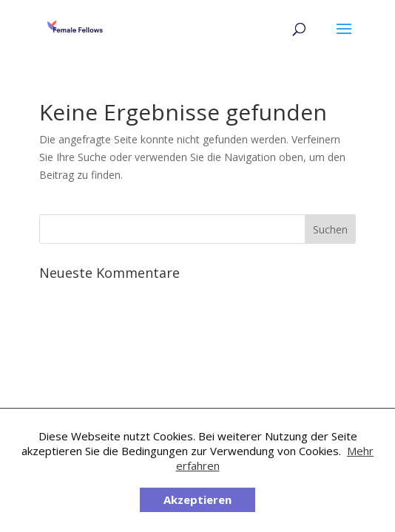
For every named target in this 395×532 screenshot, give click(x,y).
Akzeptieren (197, 499)
